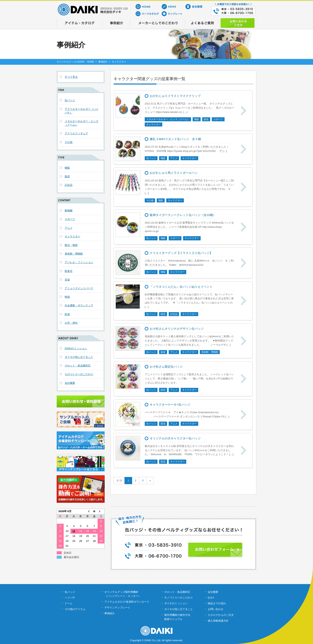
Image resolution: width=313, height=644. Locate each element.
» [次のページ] (150, 480)
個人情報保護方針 (218, 621)
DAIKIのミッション (76, 348)
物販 (67, 168)
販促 (67, 176)
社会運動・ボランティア (79, 305)
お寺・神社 (71, 323)
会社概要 (70, 383)
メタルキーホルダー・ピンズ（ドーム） (82, 123)
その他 (69, 142)
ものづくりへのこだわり (79, 374)
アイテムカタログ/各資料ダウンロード (127, 602)
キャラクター (72, 236)
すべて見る (71, 77)
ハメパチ (70, 598)
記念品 (69, 185)
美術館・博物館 (74, 254)
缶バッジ (70, 100)
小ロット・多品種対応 (78, 366)
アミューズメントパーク (79, 288)
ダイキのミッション (176, 603)
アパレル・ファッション (79, 262)
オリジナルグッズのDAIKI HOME (75, 62)
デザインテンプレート (117, 608)
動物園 (69, 211)
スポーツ (70, 219)
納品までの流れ (217, 603)
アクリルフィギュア (76, 133)
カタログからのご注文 (221, 615)
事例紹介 (103, 62)
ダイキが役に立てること (79, 357)
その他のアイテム (75, 609)
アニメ (69, 228)
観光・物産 (71, 245)
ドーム (69, 603)
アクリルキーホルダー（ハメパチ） (82, 111)
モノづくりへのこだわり (179, 598)
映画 (67, 297)
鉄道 (67, 314)
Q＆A (211, 598)
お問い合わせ (216, 609)
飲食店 (69, 271)
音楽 (67, 280)
